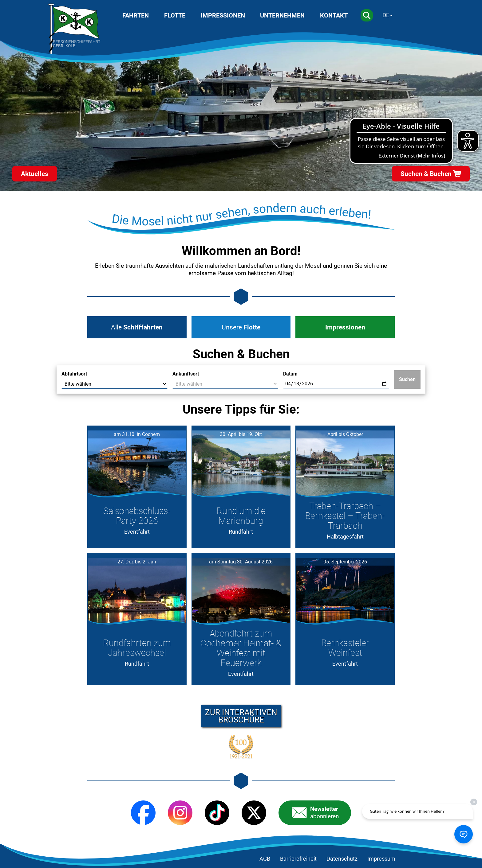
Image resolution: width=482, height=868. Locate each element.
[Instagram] (180, 813)
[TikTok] (217, 813)
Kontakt (334, 15)
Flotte (175, 15)
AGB (265, 859)
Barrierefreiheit (298, 859)
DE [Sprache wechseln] (386, 15)
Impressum (381, 859)
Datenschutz (342, 859)
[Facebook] (143, 813)
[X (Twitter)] (254, 813)
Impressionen (223, 15)
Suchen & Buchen (426, 174)
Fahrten (136, 15)
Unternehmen (282, 15)
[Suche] (367, 15)
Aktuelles (35, 174)
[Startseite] (74, 29)
